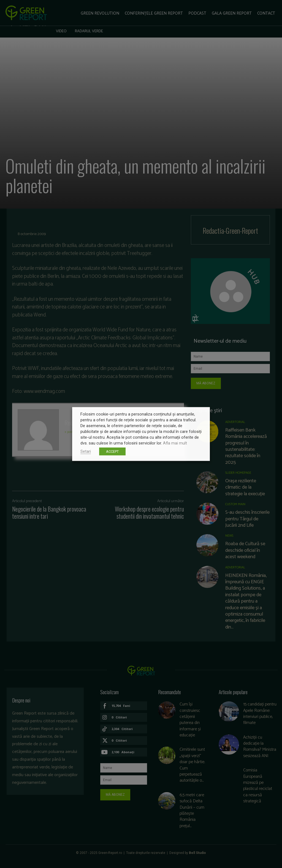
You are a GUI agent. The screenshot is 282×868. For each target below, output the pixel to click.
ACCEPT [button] (112, 452)
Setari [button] (86, 451)
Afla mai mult (175, 443)
